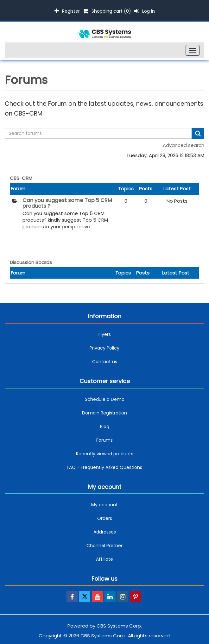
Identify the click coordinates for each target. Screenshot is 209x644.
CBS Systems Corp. (119, 626)
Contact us (105, 362)
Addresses (105, 532)
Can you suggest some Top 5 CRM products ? (67, 203)
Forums (104, 440)
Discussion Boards (31, 262)
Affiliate (104, 559)
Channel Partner (104, 546)
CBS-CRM (21, 178)
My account (104, 505)
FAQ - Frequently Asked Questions (104, 467)
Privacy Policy (104, 348)
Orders (105, 518)
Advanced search (184, 145)
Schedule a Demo (105, 399)
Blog (105, 426)
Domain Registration (104, 413)
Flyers (105, 334)
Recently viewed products (105, 454)
